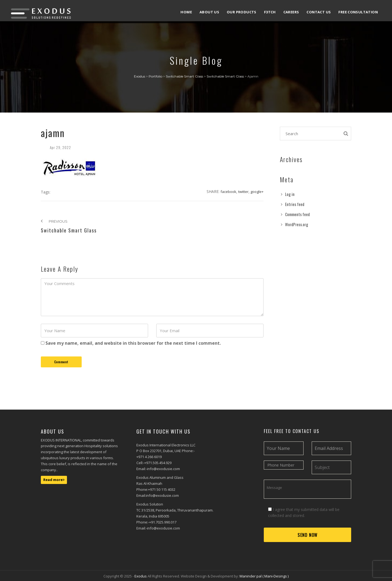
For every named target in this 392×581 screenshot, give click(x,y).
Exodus (141, 576)
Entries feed (295, 204)
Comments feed (297, 214)
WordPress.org (297, 224)
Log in (290, 194)
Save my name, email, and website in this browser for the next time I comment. (133, 343)
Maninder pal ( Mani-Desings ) (264, 576)
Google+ (257, 192)
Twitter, (244, 192)
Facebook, (229, 192)
